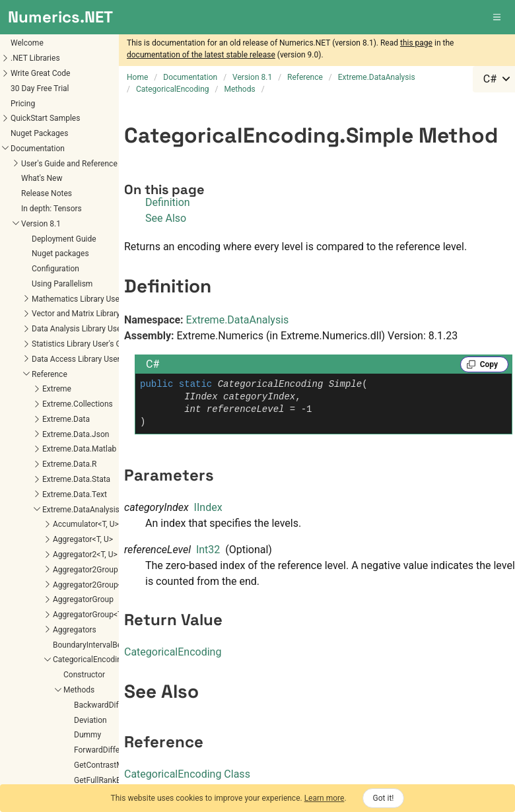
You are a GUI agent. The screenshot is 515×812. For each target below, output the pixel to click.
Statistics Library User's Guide (84, 344)
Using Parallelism (62, 284)
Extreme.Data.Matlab (79, 449)
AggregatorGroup (83, 599)
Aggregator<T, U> (83, 539)
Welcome (27, 43)
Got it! (384, 798)
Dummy (87, 735)
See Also (166, 218)
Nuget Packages (39, 133)
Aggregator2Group (86, 570)
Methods (79, 690)
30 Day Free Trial (40, 88)
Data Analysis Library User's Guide (91, 329)
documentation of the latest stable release (201, 55)
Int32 (208, 550)
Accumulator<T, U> (86, 524)
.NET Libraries (35, 58)
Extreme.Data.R (69, 464)
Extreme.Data (66, 419)
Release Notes (47, 193)
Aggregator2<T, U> (85, 555)
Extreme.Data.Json (76, 434)
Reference (50, 374)
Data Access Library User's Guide (89, 359)
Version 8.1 (41, 224)
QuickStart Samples (45, 118)
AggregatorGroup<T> (89, 615)
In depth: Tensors (51, 209)
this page (416, 43)
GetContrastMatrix (106, 765)
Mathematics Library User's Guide (91, 299)
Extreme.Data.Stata (76, 479)
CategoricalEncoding (89, 660)
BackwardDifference (110, 705)
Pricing (23, 104)
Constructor (84, 675)
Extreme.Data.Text (75, 494)
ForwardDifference (107, 750)
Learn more (325, 798)
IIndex (208, 507)
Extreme (57, 389)
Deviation (90, 720)
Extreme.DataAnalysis (81, 510)
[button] (498, 17)
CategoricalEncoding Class (187, 774)
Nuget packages (60, 254)
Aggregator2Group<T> (92, 585)
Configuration (55, 269)
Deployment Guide (64, 239)
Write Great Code (40, 73)
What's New (42, 178)
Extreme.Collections (78, 404)
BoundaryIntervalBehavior (98, 645)
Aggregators (75, 630)
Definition (168, 202)
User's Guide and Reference (69, 164)
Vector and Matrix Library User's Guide (99, 314)
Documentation (38, 149)
